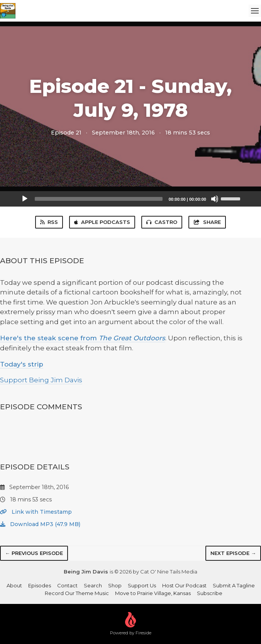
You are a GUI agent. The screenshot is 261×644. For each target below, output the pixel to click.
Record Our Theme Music (77, 593)
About (14, 585)
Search (93, 585)
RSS (49, 222)
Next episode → (233, 553)
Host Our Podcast (184, 585)
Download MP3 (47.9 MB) (40, 524)
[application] (130, 199)
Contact (67, 585)
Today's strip (22, 364)
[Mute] (215, 199)
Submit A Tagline (234, 585)
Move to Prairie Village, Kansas (153, 593)
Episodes (40, 585)
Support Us (142, 585)
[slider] (99, 199)
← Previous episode (34, 553)
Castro (162, 222)
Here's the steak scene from (83, 338)
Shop (115, 585)
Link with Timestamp (36, 512)
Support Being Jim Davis (41, 380)
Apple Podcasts (102, 222)
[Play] (25, 199)
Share (207, 222)
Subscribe (210, 593)
